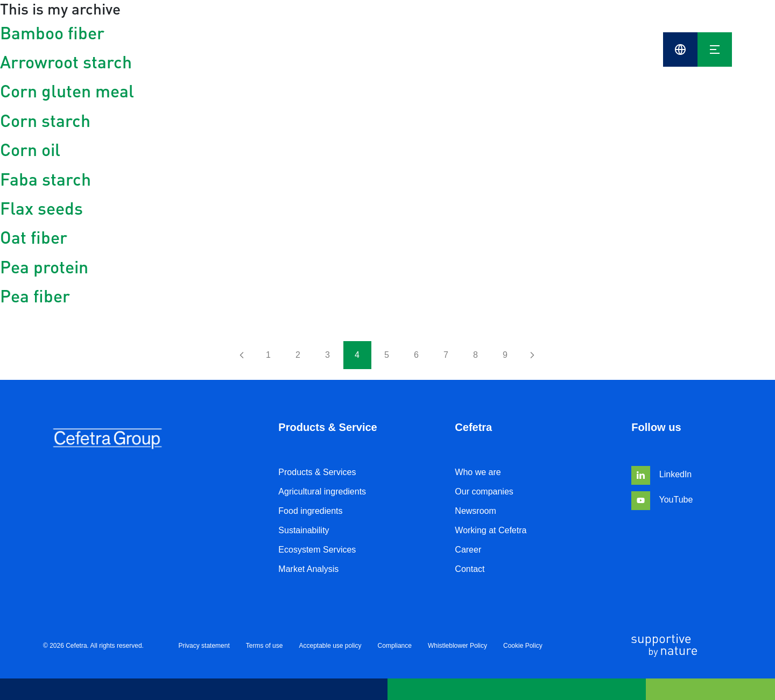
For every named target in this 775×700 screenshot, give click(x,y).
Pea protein (44, 267)
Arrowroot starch (66, 62)
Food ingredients (310, 511)
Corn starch (45, 120)
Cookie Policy (523, 646)
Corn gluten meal (67, 91)
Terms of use (265, 646)
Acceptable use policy (330, 646)
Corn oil (30, 149)
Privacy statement (204, 646)
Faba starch (45, 179)
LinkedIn (661, 474)
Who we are (478, 472)
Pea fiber (35, 296)
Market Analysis (308, 569)
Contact (470, 569)
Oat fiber (34, 237)
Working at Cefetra (491, 530)
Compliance (395, 646)
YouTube (662, 500)
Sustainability (304, 530)
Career (468, 550)
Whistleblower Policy (457, 646)
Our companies (484, 492)
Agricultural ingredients (322, 492)
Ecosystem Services (317, 550)
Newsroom (475, 511)
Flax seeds (41, 208)
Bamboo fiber (52, 33)
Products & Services (317, 472)
